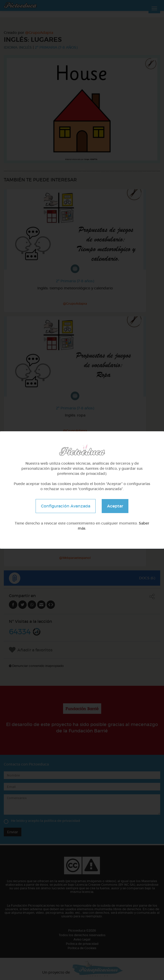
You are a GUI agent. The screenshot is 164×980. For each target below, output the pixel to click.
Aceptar (115, 506)
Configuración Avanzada (66, 506)
